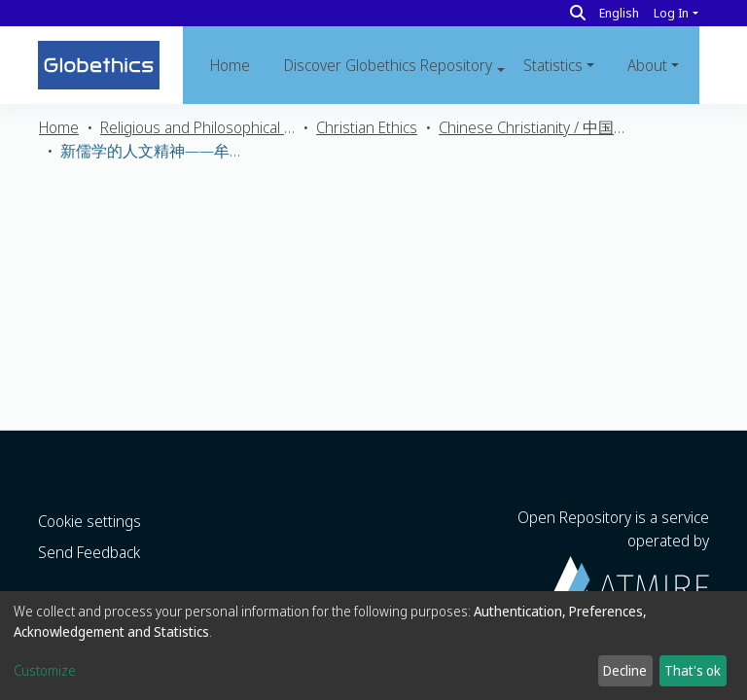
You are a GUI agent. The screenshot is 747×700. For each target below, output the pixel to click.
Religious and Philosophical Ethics (197, 127)
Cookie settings (89, 521)
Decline (625, 670)
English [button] (619, 13)
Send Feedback (89, 552)
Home (230, 65)
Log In (671, 13)
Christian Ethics (367, 127)
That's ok (693, 670)
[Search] (578, 13)
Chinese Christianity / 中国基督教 (536, 127)
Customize (45, 670)
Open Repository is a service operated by (613, 554)
